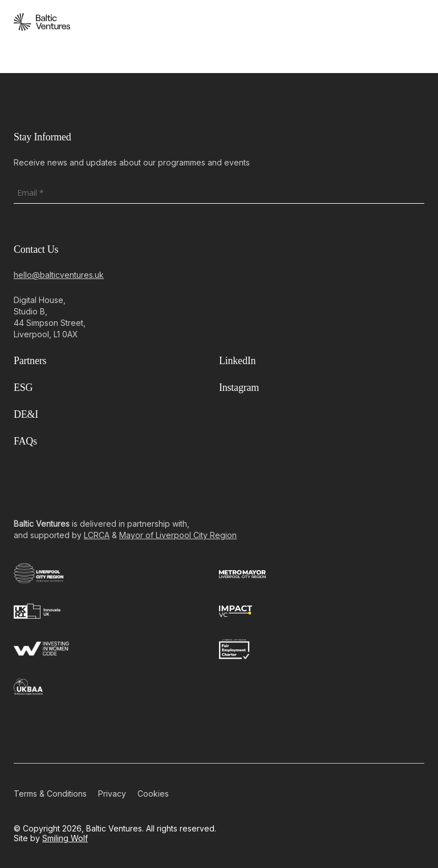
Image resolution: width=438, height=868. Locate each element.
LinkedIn (237, 361)
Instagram (239, 387)
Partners (30, 361)
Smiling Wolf (65, 838)
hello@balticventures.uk (59, 275)
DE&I (26, 414)
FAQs (25, 441)
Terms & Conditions (50, 794)
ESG (23, 387)
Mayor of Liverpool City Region (178, 535)
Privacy (112, 794)
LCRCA (97, 535)
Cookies (153, 794)
